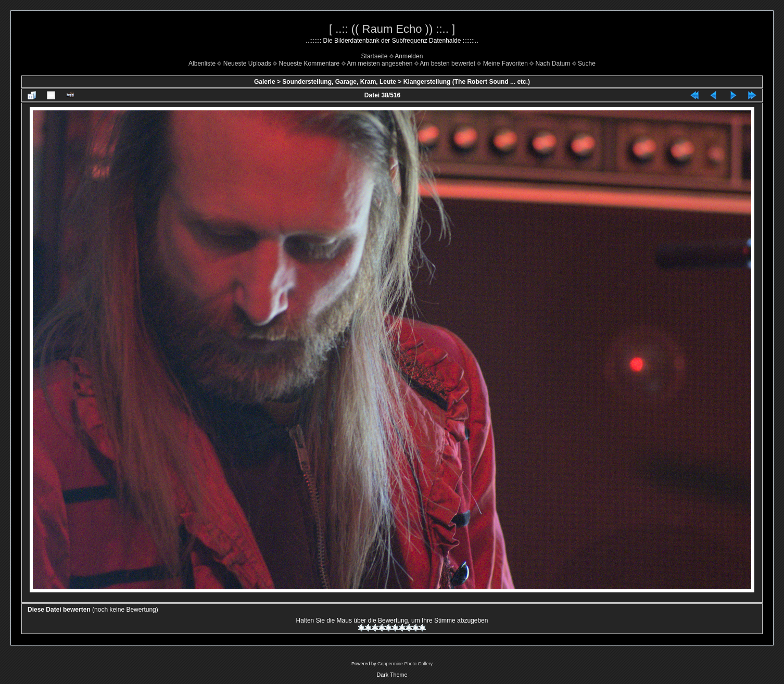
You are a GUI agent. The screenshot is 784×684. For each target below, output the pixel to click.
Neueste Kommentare (309, 64)
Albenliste (202, 64)
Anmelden (409, 56)
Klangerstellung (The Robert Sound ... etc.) (467, 82)
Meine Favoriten (505, 64)
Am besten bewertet (447, 64)
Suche (587, 64)
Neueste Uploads (247, 64)
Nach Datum (553, 64)
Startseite (375, 56)
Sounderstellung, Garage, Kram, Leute (339, 82)
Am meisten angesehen (380, 64)
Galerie (265, 82)
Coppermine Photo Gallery (405, 664)
